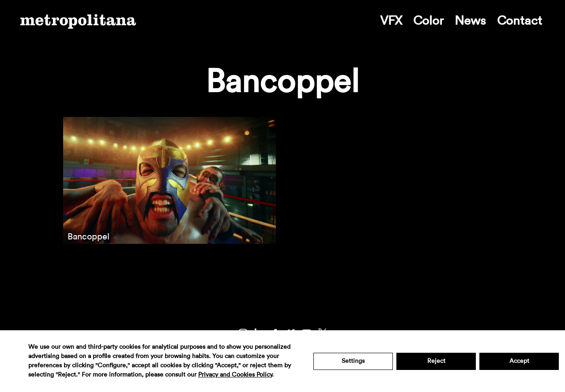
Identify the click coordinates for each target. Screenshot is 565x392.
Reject (436, 361)
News (470, 21)
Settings (353, 361)
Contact (520, 21)
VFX (391, 21)
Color (428, 21)
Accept (519, 361)
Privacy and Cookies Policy (235, 375)
